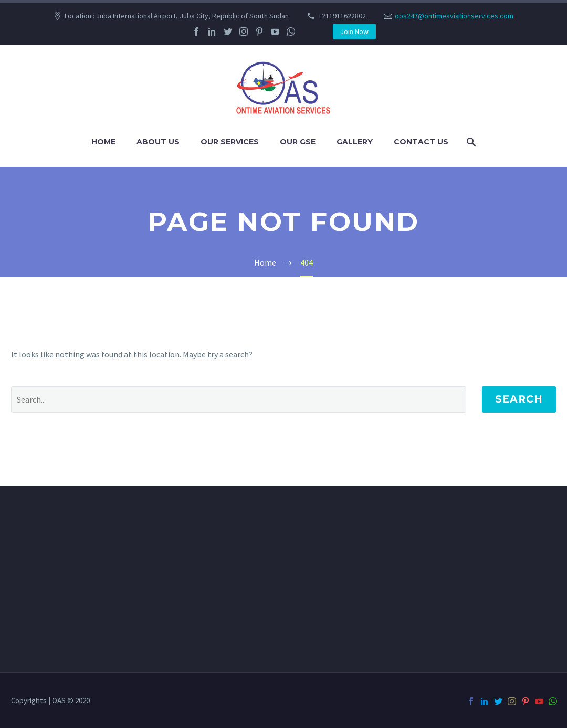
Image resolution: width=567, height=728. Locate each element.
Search (519, 399)
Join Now (354, 31)
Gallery (355, 142)
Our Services (230, 142)
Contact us (421, 142)
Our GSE (298, 142)
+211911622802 (342, 16)
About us (158, 142)
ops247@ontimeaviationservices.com (454, 16)
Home (103, 142)
